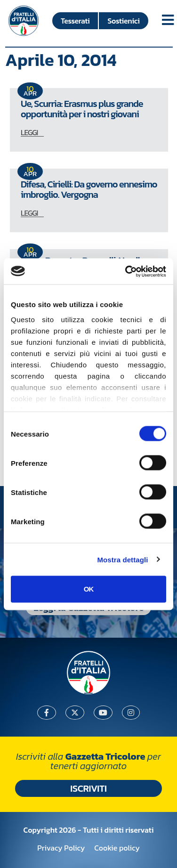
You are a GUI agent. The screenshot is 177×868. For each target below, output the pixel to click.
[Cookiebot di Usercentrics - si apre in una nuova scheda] (126, 271)
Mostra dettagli (122, 559)
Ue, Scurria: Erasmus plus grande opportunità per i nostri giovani (82, 109)
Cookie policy (117, 848)
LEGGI (29, 132)
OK (89, 589)
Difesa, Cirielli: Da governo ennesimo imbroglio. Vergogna (89, 189)
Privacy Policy (61, 848)
